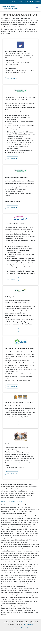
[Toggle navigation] (37, 7)
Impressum (16, 628)
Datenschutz (24, 628)
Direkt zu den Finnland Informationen (13, 501)
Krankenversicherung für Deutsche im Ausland (10, 7)
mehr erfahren (12, 78)
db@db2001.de (28, 624)
